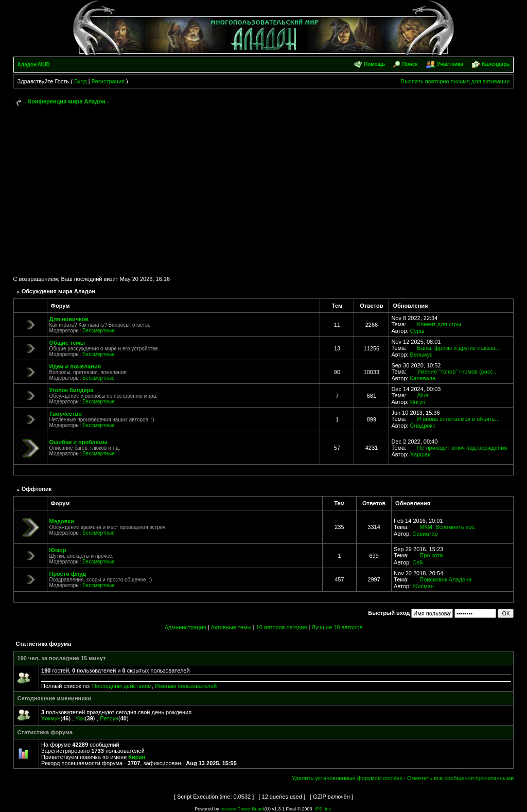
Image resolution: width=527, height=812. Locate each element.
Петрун (109, 718)
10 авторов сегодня (282, 627)
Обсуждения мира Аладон (59, 291)
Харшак (420, 454)
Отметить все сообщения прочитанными (460, 778)
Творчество (66, 414)
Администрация (186, 627)
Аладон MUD (34, 65)
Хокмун (51, 718)
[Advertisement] (264, 186)
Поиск (410, 64)
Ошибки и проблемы (78, 442)
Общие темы (67, 343)
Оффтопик (37, 489)
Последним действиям (122, 686)
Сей (417, 562)
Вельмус (421, 355)
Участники (450, 64)
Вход (81, 81)
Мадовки (62, 521)
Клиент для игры (439, 324)
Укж (80, 718)
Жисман (423, 586)
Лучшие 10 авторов (337, 627)
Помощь (374, 64)
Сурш (417, 331)
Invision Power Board (242, 809)
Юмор (58, 550)
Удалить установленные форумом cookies (347, 778)
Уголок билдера (72, 390)
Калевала (423, 378)
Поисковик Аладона (445, 579)
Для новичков (69, 319)
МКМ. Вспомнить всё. (448, 527)
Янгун (418, 402)
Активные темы (231, 627)
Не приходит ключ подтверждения (462, 448)
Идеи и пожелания (75, 366)
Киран (137, 757)
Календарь (496, 64)
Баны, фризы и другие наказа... (459, 348)
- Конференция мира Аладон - (67, 101)
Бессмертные (99, 331)
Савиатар (425, 534)
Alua (423, 395)
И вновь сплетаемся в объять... (459, 419)
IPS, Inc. (324, 809)
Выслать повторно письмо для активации (455, 81)
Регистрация (108, 81)
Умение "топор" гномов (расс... (458, 372)
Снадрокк (423, 426)
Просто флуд (68, 574)
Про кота (431, 555)
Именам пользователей (186, 686)
